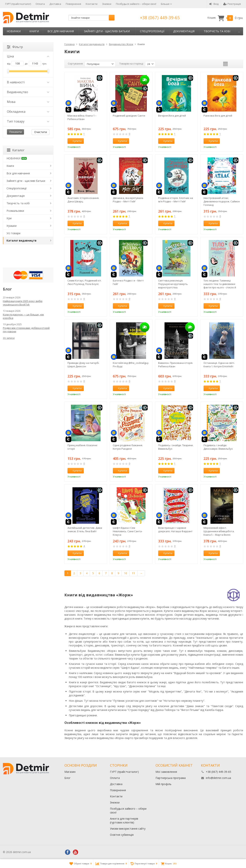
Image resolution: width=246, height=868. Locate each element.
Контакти (92, 4)
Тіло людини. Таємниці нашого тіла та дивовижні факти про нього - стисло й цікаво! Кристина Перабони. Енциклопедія (221, 284)
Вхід (214, 4)
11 (133, 573)
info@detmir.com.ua (218, 778)
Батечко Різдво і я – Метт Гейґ (128, 282)
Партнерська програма (171, 778)
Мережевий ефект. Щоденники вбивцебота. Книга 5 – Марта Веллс (219, 531)
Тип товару (28, 121)
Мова (28, 102)
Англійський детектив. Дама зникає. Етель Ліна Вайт (85, 530)
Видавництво (28, 92)
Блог (67, 778)
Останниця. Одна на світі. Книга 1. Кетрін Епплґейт (219, 365)
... (239, 31)
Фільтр (15, 47)
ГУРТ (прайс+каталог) (18, 4)
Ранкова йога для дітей (218, 116)
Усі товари (13, 233)
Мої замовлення (166, 772)
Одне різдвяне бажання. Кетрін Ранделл (128, 447)
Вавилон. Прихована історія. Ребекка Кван (176, 365)
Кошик (225, 18)
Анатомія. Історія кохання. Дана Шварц (83, 200)
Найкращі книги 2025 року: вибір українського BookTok (23, 303)
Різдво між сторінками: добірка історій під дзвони (26, 330)
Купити (75, 141)
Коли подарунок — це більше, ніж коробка (23, 316)
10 (125, 573)
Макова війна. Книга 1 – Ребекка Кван (82, 117)
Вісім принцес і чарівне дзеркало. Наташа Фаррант (175, 530)
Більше (166, 4)
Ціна (28, 56)
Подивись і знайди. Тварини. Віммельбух (176, 447)
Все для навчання (61, 31)
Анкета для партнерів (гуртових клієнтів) (124, 820)
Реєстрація (232, 4)
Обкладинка (28, 112)
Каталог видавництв (22, 240)
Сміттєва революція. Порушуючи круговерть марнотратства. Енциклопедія (173, 284)
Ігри (9, 218)
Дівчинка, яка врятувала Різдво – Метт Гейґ (128, 200)
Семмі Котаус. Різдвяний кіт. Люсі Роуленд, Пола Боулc (85, 282)
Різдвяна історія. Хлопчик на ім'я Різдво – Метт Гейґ (176, 200)
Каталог (16, 150)
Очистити (41, 132)
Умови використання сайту (128, 829)
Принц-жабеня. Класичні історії (82, 447)
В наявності (28, 82)
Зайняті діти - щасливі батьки (107, 31)
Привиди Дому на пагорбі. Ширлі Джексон (83, 365)
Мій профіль (163, 784)
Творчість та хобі (217, 31)
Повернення (73, 4)
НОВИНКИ (14, 31)
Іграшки (12, 226)
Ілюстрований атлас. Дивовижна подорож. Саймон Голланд (222, 201)
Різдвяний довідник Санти (129, 116)
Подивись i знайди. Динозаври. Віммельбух (218, 447)
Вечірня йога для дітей (172, 116)
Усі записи (9, 338)
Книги (34, 31)
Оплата (40, 4)
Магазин (70, 772)
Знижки (107, 4)
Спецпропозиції (152, 31)
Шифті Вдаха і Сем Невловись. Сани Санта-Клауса (128, 531)
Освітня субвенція (122, 835)
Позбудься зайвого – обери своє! (136, 4)
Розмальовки (15, 211)
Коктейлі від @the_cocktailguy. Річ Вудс (131, 365)
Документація (184, 31)
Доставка (55, 4)
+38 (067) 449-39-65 (160, 17)
